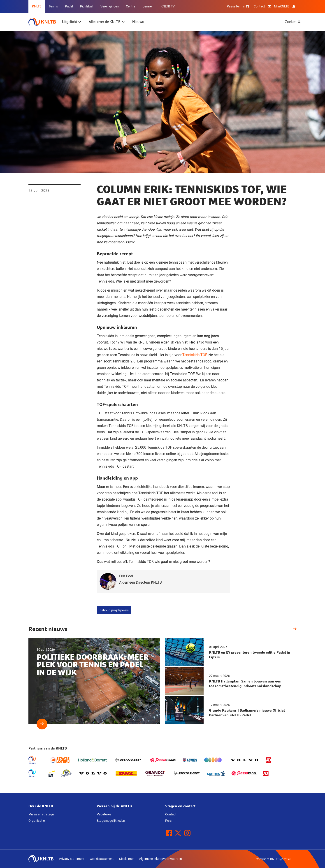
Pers (168, 821)
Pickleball (87, 6)
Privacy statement (72, 859)
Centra (131, 6)
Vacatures (104, 814)
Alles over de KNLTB (105, 22)
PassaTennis (238, 6)
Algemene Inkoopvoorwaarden (160, 859)
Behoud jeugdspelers (114, 610)
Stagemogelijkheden (111, 821)
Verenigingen (110, 6)
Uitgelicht (70, 22)
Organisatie (37, 821)
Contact (259, 6)
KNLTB (37, 6)
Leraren (148, 6)
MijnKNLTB (282, 6)
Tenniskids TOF (195, 355)
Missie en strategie (41, 814)
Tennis (53, 6)
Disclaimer (126, 859)
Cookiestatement (102, 859)
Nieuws (138, 22)
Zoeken (291, 22)
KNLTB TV (168, 6)
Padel (69, 6)
